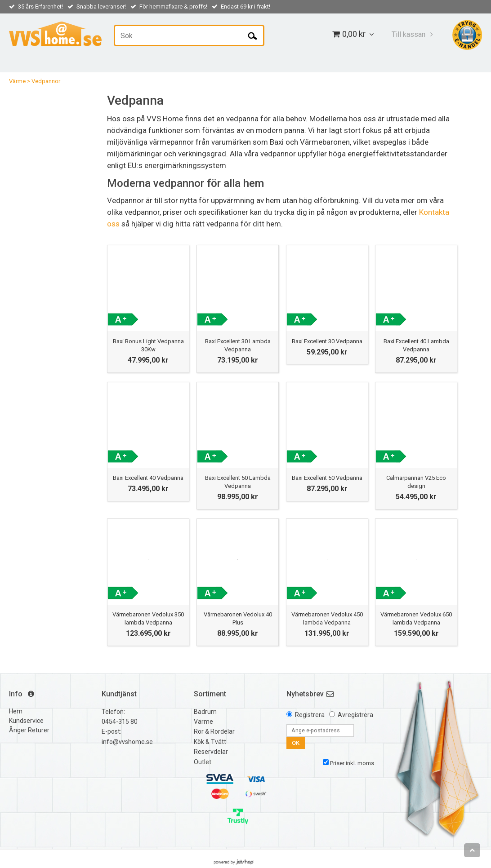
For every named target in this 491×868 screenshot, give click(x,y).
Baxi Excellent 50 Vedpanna (327, 478)
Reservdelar (211, 752)
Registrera (310, 715)
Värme (17, 81)
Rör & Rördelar (214, 731)
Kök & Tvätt (210, 742)
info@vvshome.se (127, 742)
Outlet (203, 762)
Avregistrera (355, 715)
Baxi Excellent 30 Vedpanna (327, 341)
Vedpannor (46, 81)
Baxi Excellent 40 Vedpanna (148, 478)
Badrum (205, 712)
